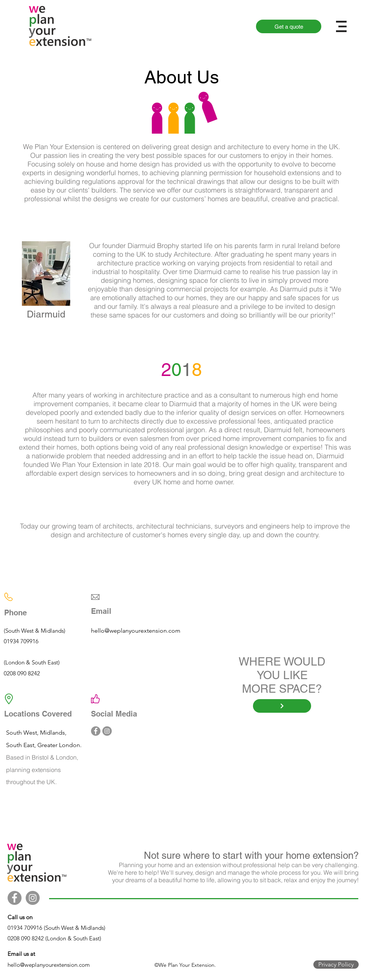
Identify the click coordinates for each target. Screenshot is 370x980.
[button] (341, 26)
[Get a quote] (289, 26)
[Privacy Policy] (336, 965)
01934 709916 (21, 641)
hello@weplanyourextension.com (136, 631)
